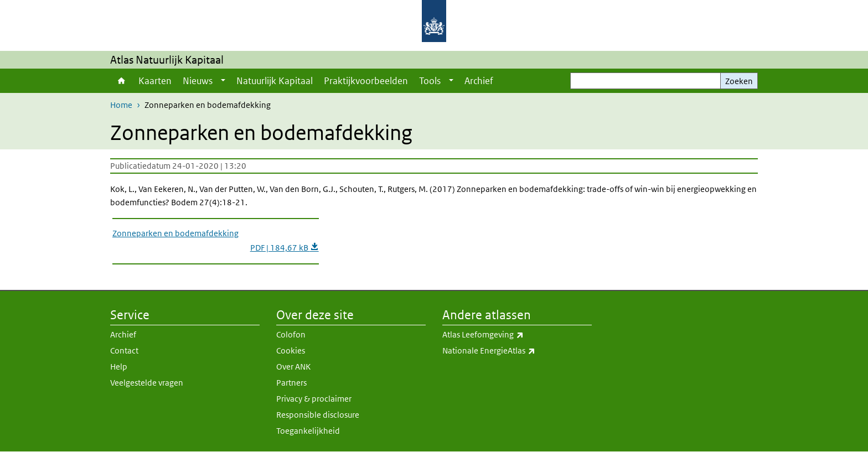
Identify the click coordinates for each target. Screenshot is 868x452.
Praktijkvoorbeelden (366, 81)
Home (122, 81)
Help (119, 367)
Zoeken (739, 81)
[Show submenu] (223, 81)
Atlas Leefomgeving (517, 335)
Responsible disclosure (318, 415)
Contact (124, 350)
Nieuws (198, 81)
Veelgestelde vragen (147, 383)
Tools (430, 81)
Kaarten (155, 81)
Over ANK (293, 367)
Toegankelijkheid (308, 431)
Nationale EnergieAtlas (517, 351)
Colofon (291, 334)
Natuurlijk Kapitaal (275, 81)
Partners (291, 383)
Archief (479, 81)
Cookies (291, 350)
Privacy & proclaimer (314, 399)
